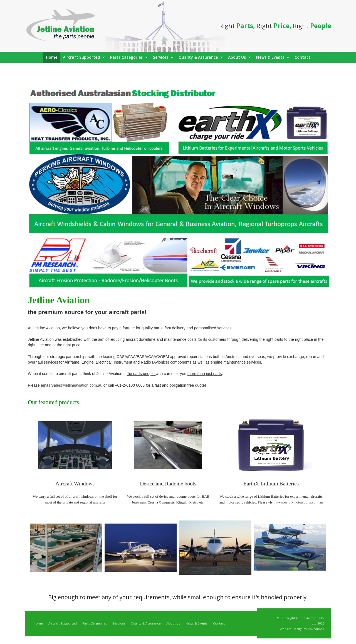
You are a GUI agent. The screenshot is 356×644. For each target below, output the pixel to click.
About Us (173, 623)
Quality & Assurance (146, 623)
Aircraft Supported (63, 623)
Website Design (291, 629)
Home (38, 623)
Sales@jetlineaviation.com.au (77, 385)
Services (119, 623)
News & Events (196, 623)
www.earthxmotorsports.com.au (299, 502)
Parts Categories (95, 623)
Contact (219, 623)
